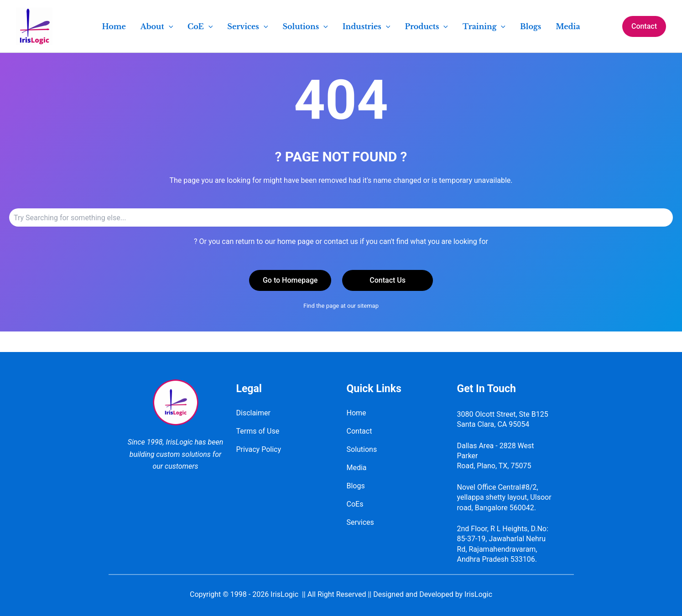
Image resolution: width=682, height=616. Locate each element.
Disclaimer (253, 413)
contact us (341, 241)
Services (360, 522)
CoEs (355, 504)
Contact (359, 431)
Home (357, 413)
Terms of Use (258, 431)
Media (357, 468)
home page (296, 241)
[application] (169, 26)
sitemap (368, 306)
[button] (644, 26)
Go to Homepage (290, 280)
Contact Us (388, 280)
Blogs (356, 486)
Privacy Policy (259, 449)
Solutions (362, 449)
